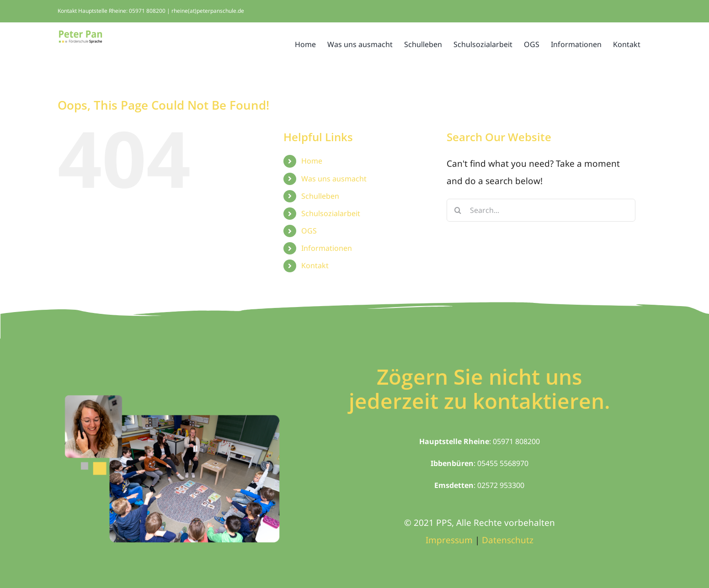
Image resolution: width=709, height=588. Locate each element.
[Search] (458, 210)
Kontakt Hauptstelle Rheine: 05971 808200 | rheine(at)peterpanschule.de (151, 11)
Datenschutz (508, 540)
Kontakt (315, 265)
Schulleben (320, 196)
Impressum (449, 540)
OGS (309, 231)
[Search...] (541, 210)
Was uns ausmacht (334, 179)
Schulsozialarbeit (331, 213)
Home (312, 161)
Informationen (327, 248)
